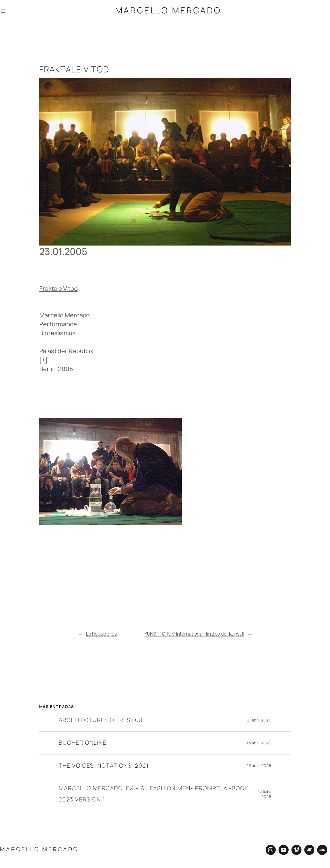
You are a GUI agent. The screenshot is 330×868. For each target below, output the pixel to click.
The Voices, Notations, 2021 (104, 765)
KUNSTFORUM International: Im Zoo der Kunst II (195, 633)
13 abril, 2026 (259, 765)
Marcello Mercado (168, 10)
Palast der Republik (68, 350)
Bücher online (83, 742)
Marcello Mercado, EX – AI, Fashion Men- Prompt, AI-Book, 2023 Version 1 (155, 793)
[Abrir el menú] (3, 11)
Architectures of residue (102, 719)
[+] (43, 359)
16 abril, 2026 (259, 742)
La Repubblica (102, 633)
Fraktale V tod (58, 288)
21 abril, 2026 (259, 719)
